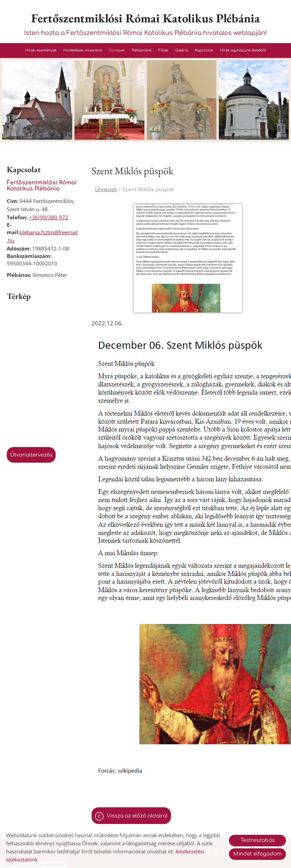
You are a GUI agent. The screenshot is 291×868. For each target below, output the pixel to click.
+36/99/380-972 (48, 217)
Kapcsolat (204, 50)
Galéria (182, 50)
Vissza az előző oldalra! (137, 816)
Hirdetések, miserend (83, 50)
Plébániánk (142, 50)
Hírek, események (41, 50)
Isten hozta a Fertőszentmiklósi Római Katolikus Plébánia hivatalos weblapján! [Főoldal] (145, 23)
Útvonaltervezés (31, 455)
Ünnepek (117, 50)
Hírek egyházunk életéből (243, 50)
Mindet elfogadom (257, 854)
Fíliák (163, 50)
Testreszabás (258, 840)
